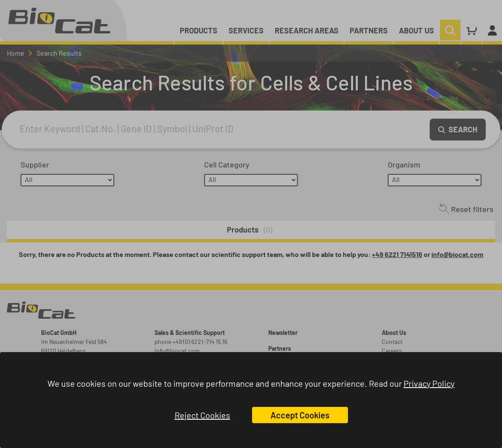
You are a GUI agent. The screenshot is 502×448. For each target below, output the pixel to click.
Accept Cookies (300, 415)
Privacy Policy (429, 383)
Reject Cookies (202, 415)
